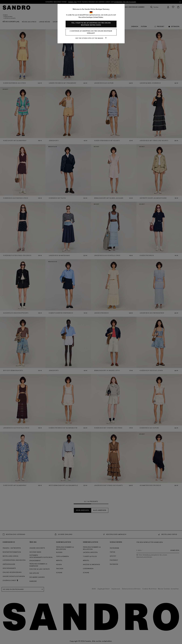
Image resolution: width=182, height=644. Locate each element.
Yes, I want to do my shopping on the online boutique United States (91, 24)
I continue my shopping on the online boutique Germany (91, 32)
